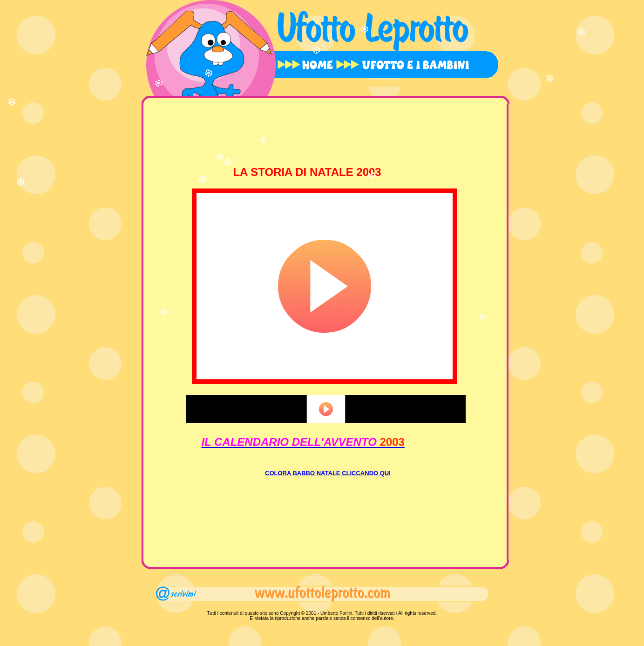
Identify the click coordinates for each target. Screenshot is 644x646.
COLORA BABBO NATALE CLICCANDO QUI (328, 473)
